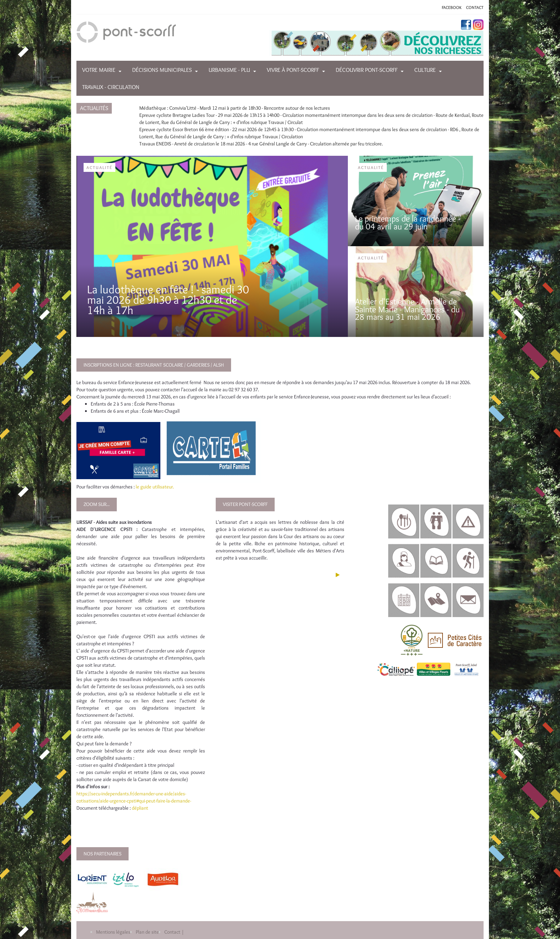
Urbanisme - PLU (229, 70)
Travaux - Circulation (111, 87)
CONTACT (475, 7)
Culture (425, 70)
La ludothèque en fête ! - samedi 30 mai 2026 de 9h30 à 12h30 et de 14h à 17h (168, 300)
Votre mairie (99, 70)
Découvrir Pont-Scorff (367, 70)
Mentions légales (113, 932)
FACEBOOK (452, 7)
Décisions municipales (162, 70)
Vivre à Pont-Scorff (293, 70)
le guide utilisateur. (155, 487)
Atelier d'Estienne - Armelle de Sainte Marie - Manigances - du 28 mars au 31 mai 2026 (407, 309)
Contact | (174, 932)
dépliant (141, 808)
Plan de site (147, 932)
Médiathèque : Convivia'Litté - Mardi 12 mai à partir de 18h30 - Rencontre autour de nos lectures (235, 108)
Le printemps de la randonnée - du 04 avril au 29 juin (408, 222)
